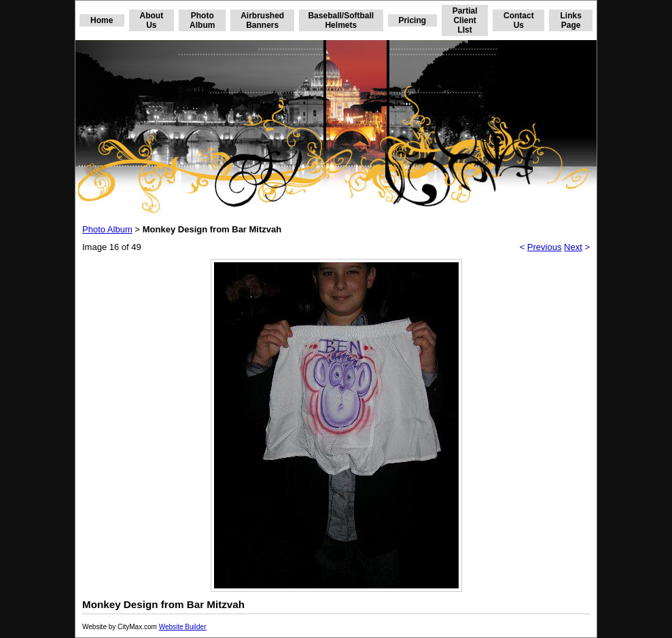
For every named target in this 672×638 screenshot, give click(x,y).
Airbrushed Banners (262, 20)
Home (102, 20)
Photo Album (202, 20)
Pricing (412, 20)
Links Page (570, 20)
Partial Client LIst (465, 20)
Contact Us (519, 20)
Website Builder (183, 627)
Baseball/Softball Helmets (341, 20)
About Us (152, 20)
